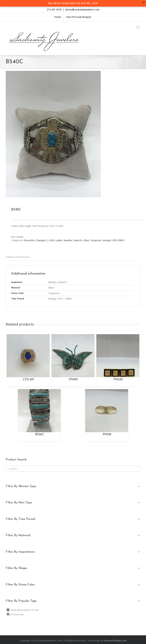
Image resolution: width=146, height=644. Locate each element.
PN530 (118, 380)
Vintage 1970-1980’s (113, 240)
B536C (39, 434)
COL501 (28, 380)
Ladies (59, 240)
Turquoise (96, 240)
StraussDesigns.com (115, 640)
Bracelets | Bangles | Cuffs (39, 240)
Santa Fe (78, 240)
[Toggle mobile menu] (138, 27)
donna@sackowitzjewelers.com (82, 10)
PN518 (107, 434)
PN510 (73, 380)
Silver (86, 240)
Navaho (68, 240)
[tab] (73, 257)
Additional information (18, 257)
